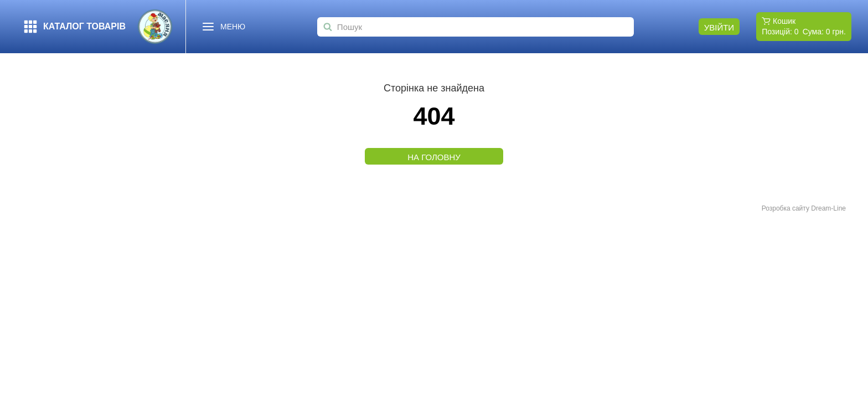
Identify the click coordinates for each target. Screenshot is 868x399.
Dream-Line (828, 208)
